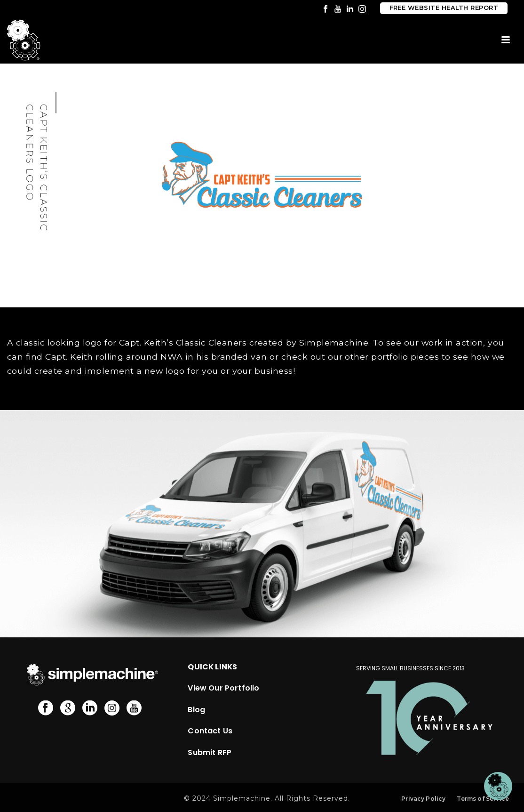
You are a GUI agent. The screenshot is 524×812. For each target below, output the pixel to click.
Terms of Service (483, 799)
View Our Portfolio (223, 688)
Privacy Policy (423, 799)
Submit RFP (210, 752)
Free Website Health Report (444, 8)
